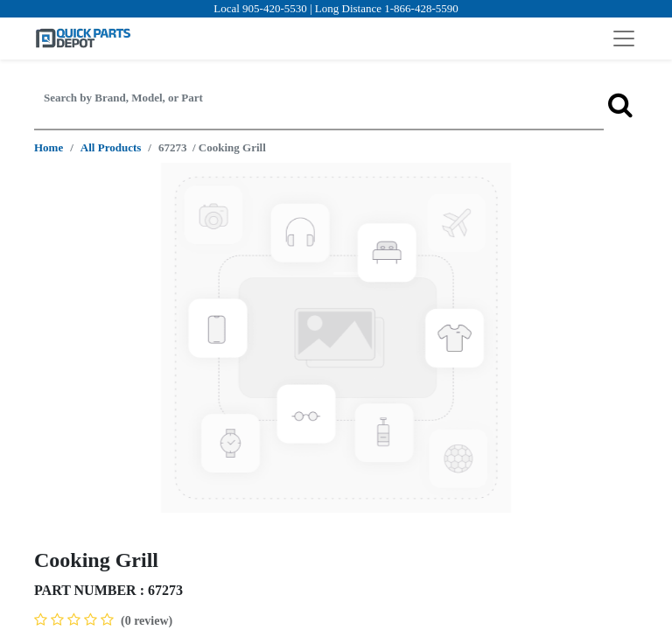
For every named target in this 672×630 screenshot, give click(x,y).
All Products (111, 147)
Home (49, 147)
